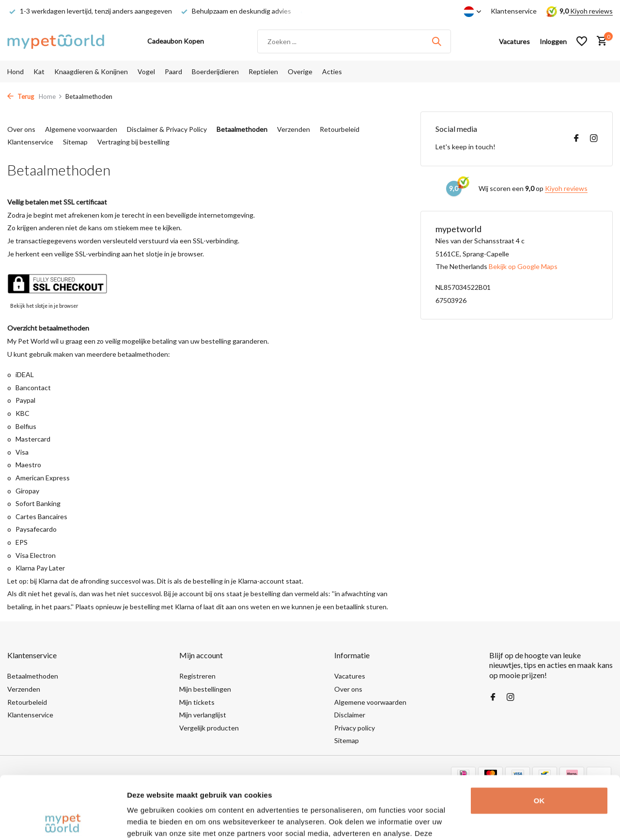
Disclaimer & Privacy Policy (167, 129)
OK (539, 738)
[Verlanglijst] (582, 41)
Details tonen (150, 821)
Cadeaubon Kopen (176, 41)
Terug (21, 96)
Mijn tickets (197, 702)
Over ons (21, 129)
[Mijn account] (553, 41)
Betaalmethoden (242, 129)
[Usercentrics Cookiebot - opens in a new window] (63, 821)
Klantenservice (514, 11)
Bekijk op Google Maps (523, 266)
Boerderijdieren (215, 71)
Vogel (146, 71)
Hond (15, 71)
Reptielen (263, 71)
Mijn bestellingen (205, 689)
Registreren (197, 676)
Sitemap (75, 142)
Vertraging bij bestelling (133, 142)
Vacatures (350, 676)
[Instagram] (594, 139)
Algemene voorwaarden (81, 129)
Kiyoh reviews (591, 11)
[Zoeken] (354, 41)
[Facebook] (576, 139)
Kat (39, 71)
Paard (173, 71)
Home (51, 96)
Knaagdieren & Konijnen (91, 71)
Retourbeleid (340, 129)
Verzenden (294, 129)
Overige (300, 71)
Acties (332, 71)
